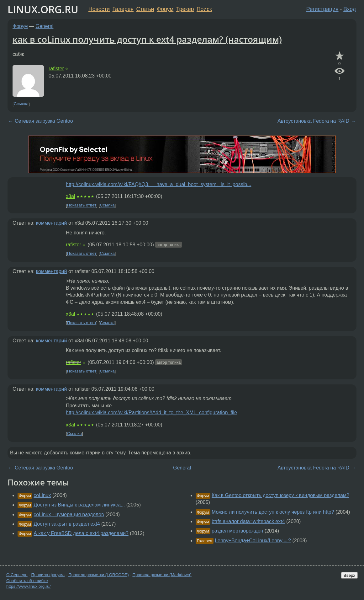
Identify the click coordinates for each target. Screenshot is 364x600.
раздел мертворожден (237, 531)
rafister (56, 69)
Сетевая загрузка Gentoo (44, 121)
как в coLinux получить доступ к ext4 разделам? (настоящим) (147, 39)
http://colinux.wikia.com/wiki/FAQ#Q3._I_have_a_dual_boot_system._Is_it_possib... (158, 184)
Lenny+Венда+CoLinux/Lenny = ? (253, 541)
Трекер (185, 9)
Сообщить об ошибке (27, 581)
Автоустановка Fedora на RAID (313, 121)
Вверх (349, 575)
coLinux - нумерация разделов (69, 514)
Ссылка (21, 104)
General (45, 26)
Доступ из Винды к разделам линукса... (79, 505)
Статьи (145, 9)
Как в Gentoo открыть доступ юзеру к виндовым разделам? (280, 495)
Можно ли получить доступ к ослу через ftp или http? (273, 512)
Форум (165, 9)
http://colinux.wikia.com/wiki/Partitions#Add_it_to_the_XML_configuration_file (151, 412)
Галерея (123, 9)
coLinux (42, 495)
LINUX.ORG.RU (43, 9)
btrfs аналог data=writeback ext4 (248, 521)
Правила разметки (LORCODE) (99, 575)
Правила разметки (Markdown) (162, 575)
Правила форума (48, 575)
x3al (70, 196)
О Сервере (17, 575)
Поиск (204, 9)
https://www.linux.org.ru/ (28, 586)
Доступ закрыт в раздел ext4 (67, 524)
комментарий (52, 223)
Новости (99, 9)
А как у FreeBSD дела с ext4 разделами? (81, 533)
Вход (350, 9)
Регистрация (322, 9)
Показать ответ (82, 205)
